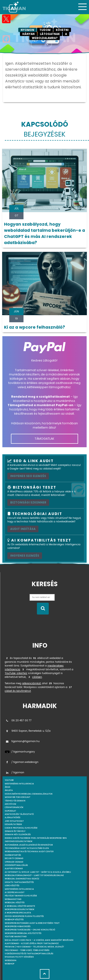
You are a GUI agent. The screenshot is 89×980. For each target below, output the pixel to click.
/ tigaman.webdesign (22, 762)
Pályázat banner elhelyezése (21, 896)
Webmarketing (13, 899)
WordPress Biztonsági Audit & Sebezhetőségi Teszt (32, 923)
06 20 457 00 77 (18, 720)
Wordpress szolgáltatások (20, 909)
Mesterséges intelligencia (19, 889)
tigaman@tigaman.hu (22, 741)
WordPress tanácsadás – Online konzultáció (30, 930)
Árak (8, 787)
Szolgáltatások (13, 824)
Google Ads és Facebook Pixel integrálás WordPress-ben (36, 838)
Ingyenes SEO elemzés (28, 476)
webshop (9, 964)
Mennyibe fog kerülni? (17, 797)
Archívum (10, 804)
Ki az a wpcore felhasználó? (35, 327)
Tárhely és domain (15, 801)
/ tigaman (14, 772)
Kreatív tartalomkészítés (19, 882)
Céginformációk (14, 807)
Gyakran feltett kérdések (19, 957)
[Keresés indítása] (43, 609)
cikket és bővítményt (18, 691)
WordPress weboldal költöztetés (23, 933)
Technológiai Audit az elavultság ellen (27, 848)
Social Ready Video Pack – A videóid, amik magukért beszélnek (39, 940)
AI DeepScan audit (15, 892)
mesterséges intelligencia (19, 784)
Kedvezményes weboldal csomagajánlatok (29, 794)
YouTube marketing (16, 937)
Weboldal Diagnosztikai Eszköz (22, 879)
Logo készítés (12, 886)
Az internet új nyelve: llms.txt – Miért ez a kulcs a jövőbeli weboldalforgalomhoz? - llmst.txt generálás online (38, 874)
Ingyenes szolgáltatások (19, 841)
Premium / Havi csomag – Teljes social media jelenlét (34, 947)
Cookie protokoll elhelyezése (21, 828)
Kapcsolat (10, 811)
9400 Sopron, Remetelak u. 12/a (28, 731)
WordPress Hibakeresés (18, 926)
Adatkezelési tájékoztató (19, 814)
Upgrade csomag (14, 862)
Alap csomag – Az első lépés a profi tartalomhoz (32, 943)
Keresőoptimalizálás (16, 865)
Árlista (9, 790)
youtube (9, 780)
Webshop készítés (14, 920)
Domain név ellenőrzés (18, 835)
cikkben (37, 677)
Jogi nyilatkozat (14, 821)
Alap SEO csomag (14, 869)
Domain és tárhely (15, 831)
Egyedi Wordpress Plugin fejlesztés (24, 916)
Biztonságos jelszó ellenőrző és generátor (29, 845)
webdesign (11, 961)
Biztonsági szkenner (28, 502)
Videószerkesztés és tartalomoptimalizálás (29, 954)
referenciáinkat (31, 683)
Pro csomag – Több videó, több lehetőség (27, 950)
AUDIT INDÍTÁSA (23, 529)
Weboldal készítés (15, 903)
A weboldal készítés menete (20, 906)
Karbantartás (13, 855)
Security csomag (14, 858)
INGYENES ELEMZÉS (25, 556)
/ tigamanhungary (20, 752)
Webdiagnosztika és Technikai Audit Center (29, 852)
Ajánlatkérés (12, 818)
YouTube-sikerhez (16, 673)
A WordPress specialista (18, 913)
